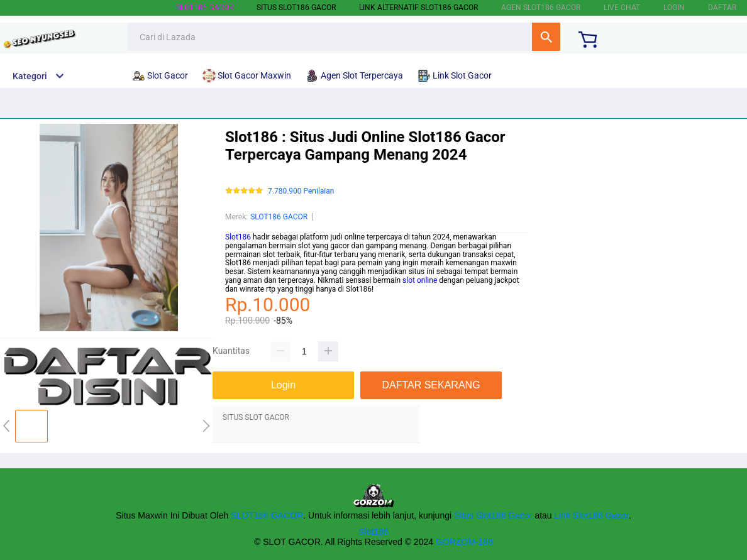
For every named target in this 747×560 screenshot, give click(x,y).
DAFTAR (722, 8)
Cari (546, 37)
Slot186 (238, 237)
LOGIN (674, 8)
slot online (420, 280)
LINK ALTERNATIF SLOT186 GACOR (418, 8)
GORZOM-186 (464, 542)
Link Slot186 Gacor (592, 515)
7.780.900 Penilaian (301, 191)
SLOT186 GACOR (205, 8)
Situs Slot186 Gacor (493, 515)
